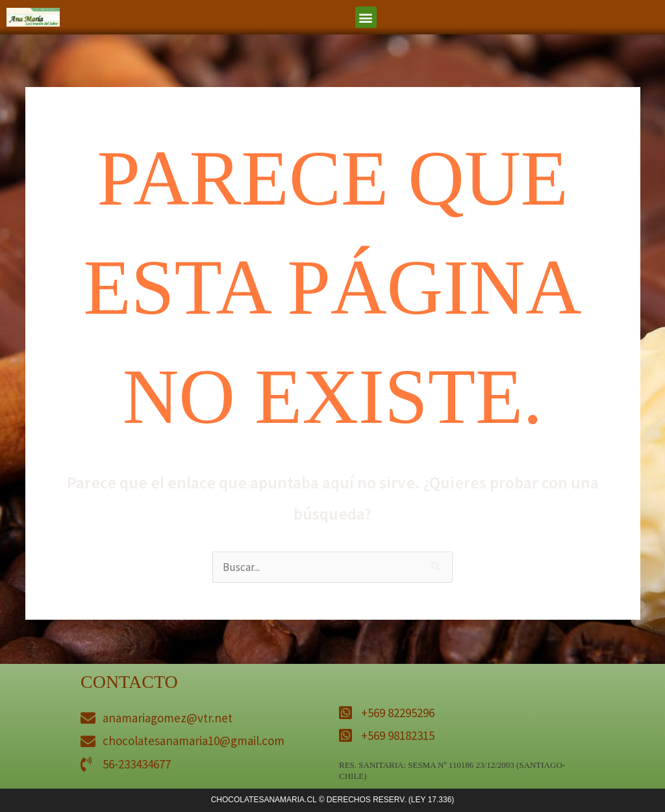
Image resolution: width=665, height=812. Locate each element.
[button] (366, 17)
